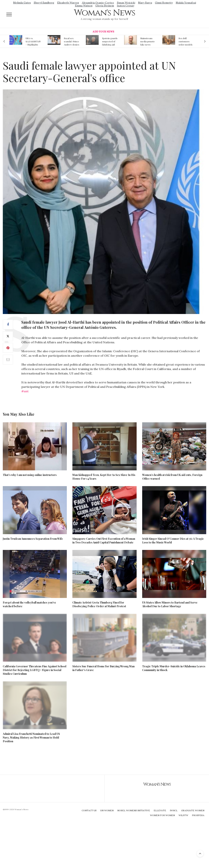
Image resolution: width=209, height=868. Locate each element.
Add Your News (103, 32)
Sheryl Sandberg (44, 3)
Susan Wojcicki (126, 3)
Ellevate (160, 810)
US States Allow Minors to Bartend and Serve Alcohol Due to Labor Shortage (170, 604)
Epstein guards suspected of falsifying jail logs (110, 41)
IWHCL (174, 810)
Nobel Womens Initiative (134, 810)
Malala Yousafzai (186, 3)
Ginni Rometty (164, 3)
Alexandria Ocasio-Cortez (98, 3)
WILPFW (183, 815)
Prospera (198, 815)
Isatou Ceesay (126, 6)
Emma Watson (84, 6)
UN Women (107, 810)
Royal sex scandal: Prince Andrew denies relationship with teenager (72, 41)
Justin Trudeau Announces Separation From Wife (33, 539)
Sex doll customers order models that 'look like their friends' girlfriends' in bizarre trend (186, 41)
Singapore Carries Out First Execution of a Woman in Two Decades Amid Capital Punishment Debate (104, 541)
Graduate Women (193, 810)
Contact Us (89, 810)
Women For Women (162, 815)
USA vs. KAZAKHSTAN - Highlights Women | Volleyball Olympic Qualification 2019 (33, 41)
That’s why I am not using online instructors (30, 475)
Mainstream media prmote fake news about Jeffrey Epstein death (148, 41)
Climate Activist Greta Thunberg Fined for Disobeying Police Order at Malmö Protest (99, 604)
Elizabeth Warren (68, 3)
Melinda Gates (22, 3)
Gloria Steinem (105, 6)
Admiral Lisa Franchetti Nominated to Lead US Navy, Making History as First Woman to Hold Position (31, 738)
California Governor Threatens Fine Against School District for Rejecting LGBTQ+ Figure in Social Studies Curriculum (35, 670)
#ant (25, 391)
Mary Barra (145, 3)
